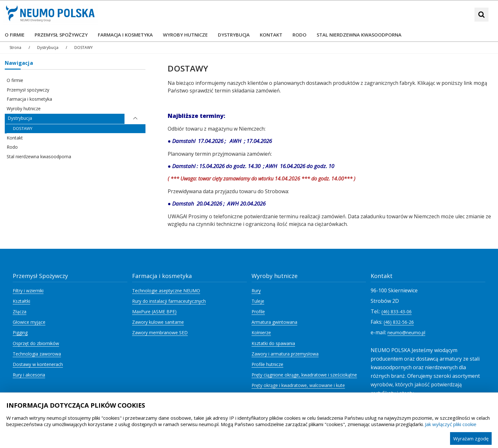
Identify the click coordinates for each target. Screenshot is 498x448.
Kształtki (21, 301)
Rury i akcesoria (29, 375)
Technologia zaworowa (37, 354)
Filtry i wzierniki (28, 291)
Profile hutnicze (267, 364)
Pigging (20, 333)
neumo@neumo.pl (406, 333)
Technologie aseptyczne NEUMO (166, 291)
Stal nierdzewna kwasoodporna (39, 156)
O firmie (15, 80)
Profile (258, 312)
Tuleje (258, 301)
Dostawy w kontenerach (38, 364)
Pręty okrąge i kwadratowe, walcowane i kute (298, 385)
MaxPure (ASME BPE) (154, 312)
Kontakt (15, 138)
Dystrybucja (20, 118)
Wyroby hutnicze (24, 109)
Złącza (20, 312)
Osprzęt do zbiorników (36, 343)
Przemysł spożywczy (28, 90)
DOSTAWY (23, 128)
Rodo (12, 147)
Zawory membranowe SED (160, 333)
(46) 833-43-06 (397, 312)
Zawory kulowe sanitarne (158, 322)
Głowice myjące (29, 322)
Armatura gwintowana (274, 322)
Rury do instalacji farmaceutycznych (169, 301)
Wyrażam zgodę (471, 438)
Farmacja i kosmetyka (29, 99)
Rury (256, 291)
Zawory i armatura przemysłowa (285, 354)
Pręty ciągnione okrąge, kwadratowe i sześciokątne (304, 375)
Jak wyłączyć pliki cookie (451, 424)
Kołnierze (261, 333)
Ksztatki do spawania (273, 343)
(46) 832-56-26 (399, 322)
